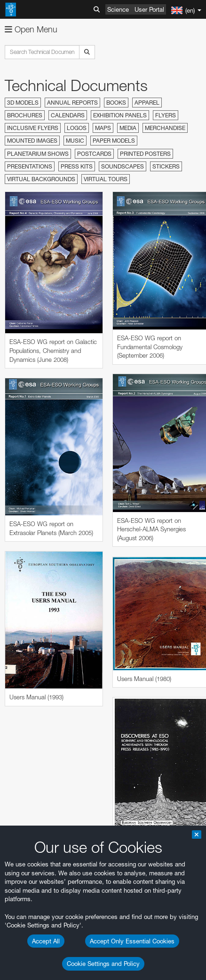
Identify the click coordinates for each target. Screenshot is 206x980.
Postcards (94, 154)
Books (116, 103)
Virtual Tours (106, 179)
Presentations (30, 166)
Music (75, 141)
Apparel (147, 103)
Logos (77, 128)
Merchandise (165, 128)
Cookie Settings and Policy (103, 964)
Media (128, 128)
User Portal (149, 9)
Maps (103, 128)
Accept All (46, 941)
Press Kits (77, 166)
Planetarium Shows (38, 154)
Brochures (25, 115)
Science (118, 9)
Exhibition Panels (120, 115)
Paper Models (114, 141)
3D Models (23, 103)
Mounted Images (32, 141)
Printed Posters (145, 154)
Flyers (166, 115)
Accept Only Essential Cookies (132, 941)
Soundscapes (123, 166)
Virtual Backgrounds (41, 179)
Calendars (68, 115)
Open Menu (31, 29)
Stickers (166, 166)
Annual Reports (72, 103)
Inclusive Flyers (33, 128)
